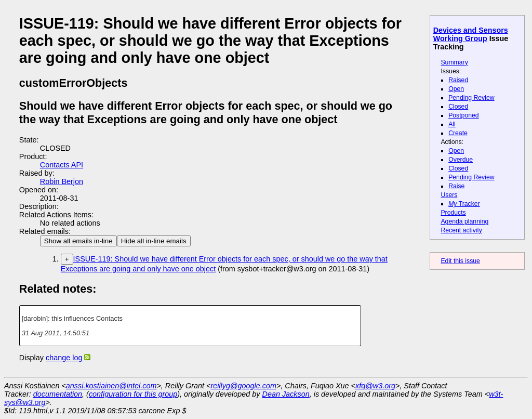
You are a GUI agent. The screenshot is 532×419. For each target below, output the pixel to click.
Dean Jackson (286, 394)
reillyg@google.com (243, 386)
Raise (456, 186)
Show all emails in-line (78, 241)
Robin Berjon (62, 181)
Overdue (461, 160)
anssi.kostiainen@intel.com (111, 386)
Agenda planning (464, 221)
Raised (458, 80)
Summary (454, 62)
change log (64, 358)
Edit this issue (460, 261)
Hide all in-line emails (154, 241)
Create (458, 133)
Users (449, 195)
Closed (458, 107)
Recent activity (461, 230)
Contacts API (62, 165)
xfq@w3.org (375, 386)
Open (456, 89)
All (452, 124)
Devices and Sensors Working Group (471, 34)
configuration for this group (133, 394)
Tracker (464, 204)
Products (453, 213)
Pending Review (471, 98)
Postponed (464, 115)
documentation (58, 394)
